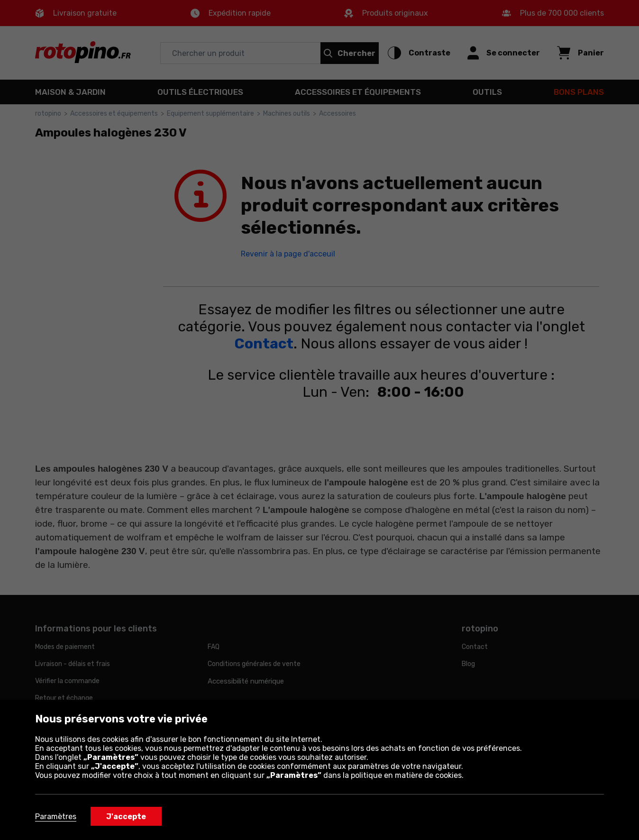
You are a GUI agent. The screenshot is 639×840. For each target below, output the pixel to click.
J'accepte (126, 817)
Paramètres (56, 817)
